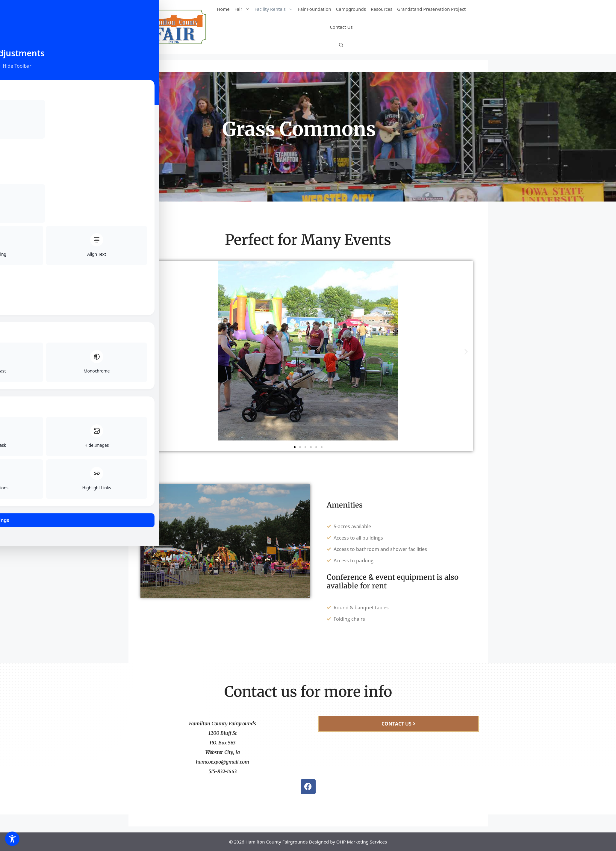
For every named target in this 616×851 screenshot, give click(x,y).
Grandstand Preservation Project (431, 9)
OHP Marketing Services (362, 842)
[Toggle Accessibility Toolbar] (12, 839)
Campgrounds (351, 9)
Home (223, 9)
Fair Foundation (315, 9)
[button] (150, 352)
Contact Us (341, 27)
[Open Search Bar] (341, 45)
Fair (243, 9)
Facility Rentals (275, 9)
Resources (382, 9)
